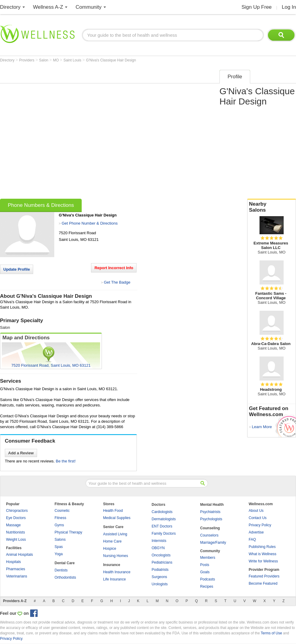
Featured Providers (264, 576)
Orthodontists (65, 577)
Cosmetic (62, 511)
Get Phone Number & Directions (90, 223)
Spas (59, 547)
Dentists (61, 570)
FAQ (252, 540)
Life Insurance (114, 579)
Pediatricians (162, 562)
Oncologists (161, 555)
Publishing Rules (262, 547)
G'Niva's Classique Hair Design (111, 60)
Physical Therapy (68, 532)
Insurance (112, 565)
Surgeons (159, 577)
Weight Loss (16, 540)
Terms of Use (271, 633)
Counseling (210, 528)
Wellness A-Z (48, 7)
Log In (289, 7)
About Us (256, 511)
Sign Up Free (257, 7)
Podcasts (208, 579)
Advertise (256, 532)
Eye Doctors (16, 518)
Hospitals (13, 562)
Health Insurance (117, 572)
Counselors (209, 535)
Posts (205, 565)
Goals (205, 572)
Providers (27, 60)
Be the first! (66, 461)
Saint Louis (73, 60)
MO (57, 60)
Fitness (60, 518)
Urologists (160, 584)
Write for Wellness (263, 561)
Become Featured (263, 583)
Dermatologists (164, 519)
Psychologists (211, 519)
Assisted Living (115, 534)
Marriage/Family (213, 543)
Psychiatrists (210, 512)
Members (208, 558)
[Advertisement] (66, 132)
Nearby (272, 207)
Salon (44, 60)
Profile (235, 77)
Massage (13, 525)
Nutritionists (16, 532)
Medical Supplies (117, 518)
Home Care (112, 541)
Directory (10, 7)
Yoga (59, 554)
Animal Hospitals (19, 555)
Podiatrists (160, 570)
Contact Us (258, 518)
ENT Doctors (162, 526)
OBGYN (158, 548)
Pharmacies (16, 569)
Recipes (207, 586)
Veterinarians (17, 576)
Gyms (59, 525)
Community (89, 7)
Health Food (113, 511)
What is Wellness (263, 554)
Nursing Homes (116, 556)
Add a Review (21, 453)
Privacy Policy (260, 525)
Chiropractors (17, 511)
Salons (60, 540)
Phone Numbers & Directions (41, 205)
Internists (159, 541)
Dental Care (65, 563)
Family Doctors (164, 534)
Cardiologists (162, 512)
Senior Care (113, 527)
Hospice (110, 549)
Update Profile (17, 269)
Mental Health (212, 505)
